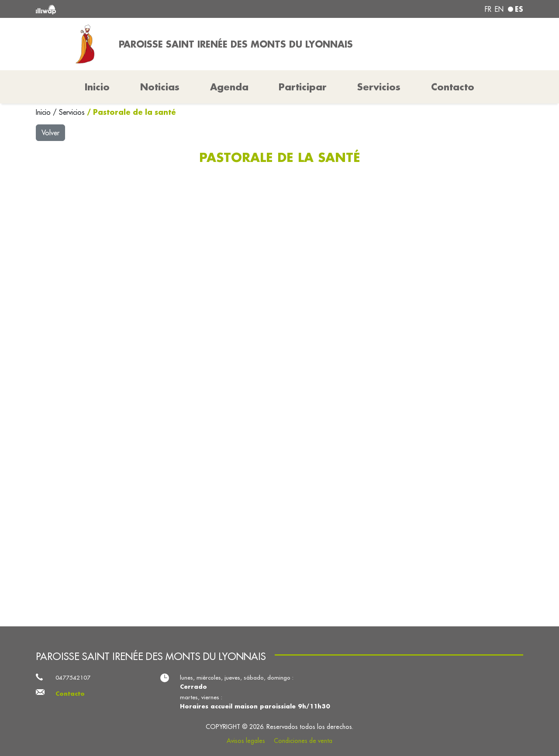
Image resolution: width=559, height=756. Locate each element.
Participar (303, 87)
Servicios (73, 112)
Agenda (229, 87)
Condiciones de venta (303, 741)
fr (488, 9)
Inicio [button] (97, 87)
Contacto (453, 87)
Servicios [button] (379, 87)
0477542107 (73, 678)
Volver (50, 133)
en (499, 9)
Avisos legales (246, 741)
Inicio (44, 112)
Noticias (160, 87)
